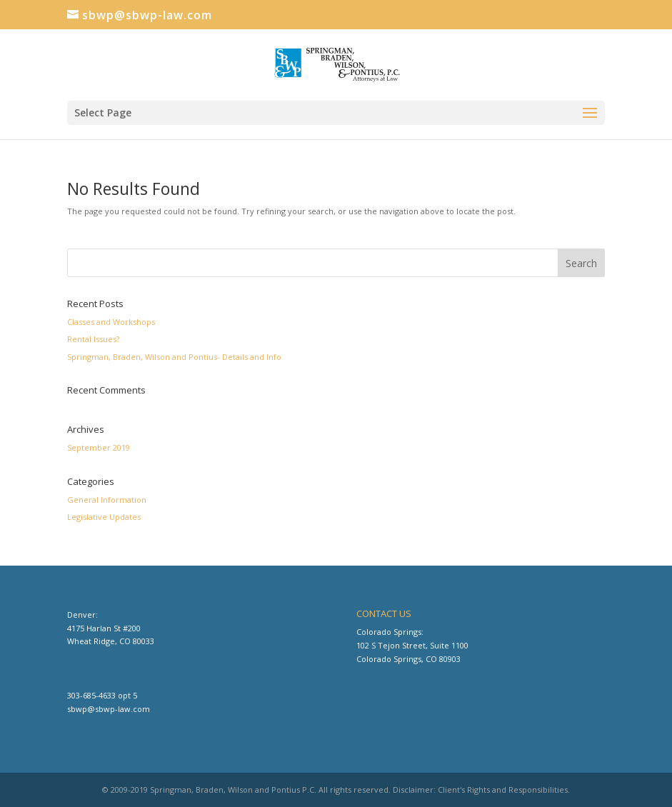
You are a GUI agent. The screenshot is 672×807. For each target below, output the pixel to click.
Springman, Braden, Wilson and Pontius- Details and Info (174, 357)
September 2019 (99, 447)
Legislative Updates (104, 517)
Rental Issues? (93, 339)
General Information (107, 500)
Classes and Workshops (111, 322)
